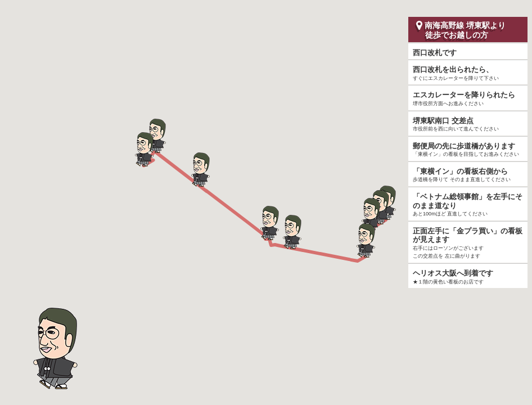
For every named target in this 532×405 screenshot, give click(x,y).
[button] (371, 215)
